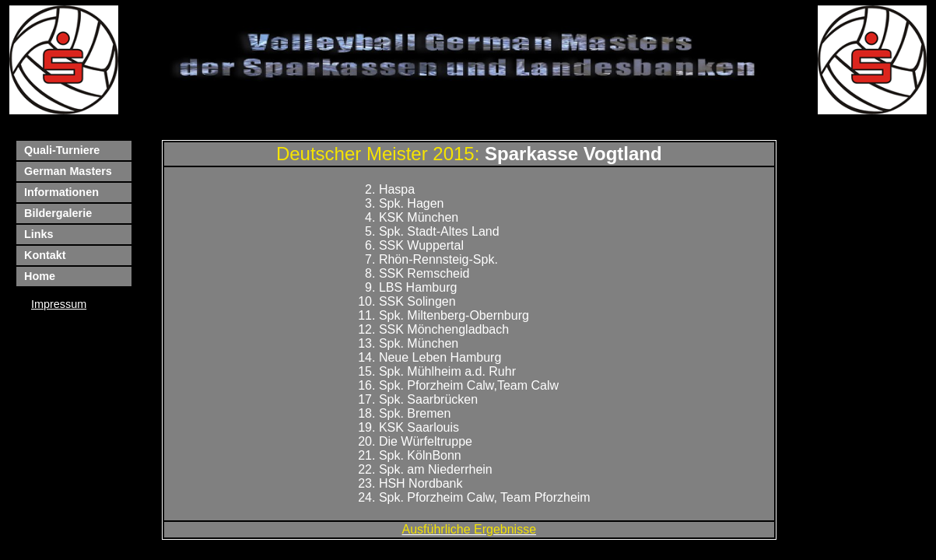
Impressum (59, 304)
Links (39, 234)
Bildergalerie (58, 213)
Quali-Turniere (62, 150)
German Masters (68, 171)
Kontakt (45, 255)
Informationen (61, 192)
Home (40, 276)
